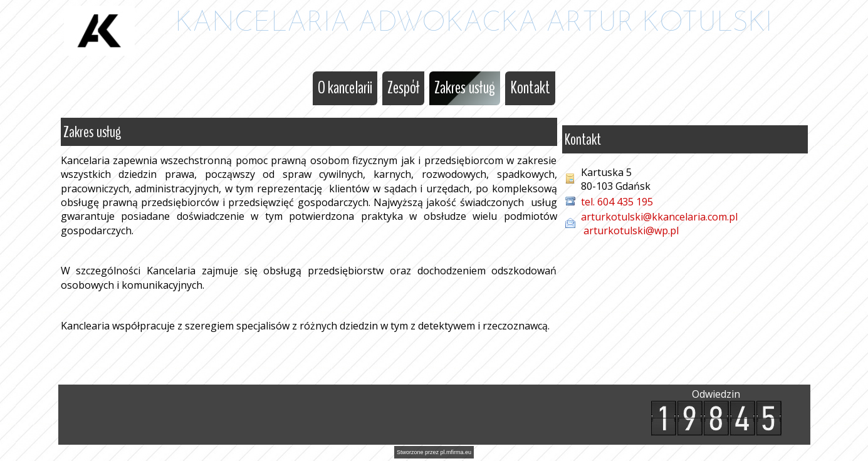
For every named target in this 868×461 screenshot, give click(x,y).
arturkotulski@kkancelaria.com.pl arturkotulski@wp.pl (659, 224)
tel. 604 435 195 (618, 202)
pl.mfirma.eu (456, 452)
